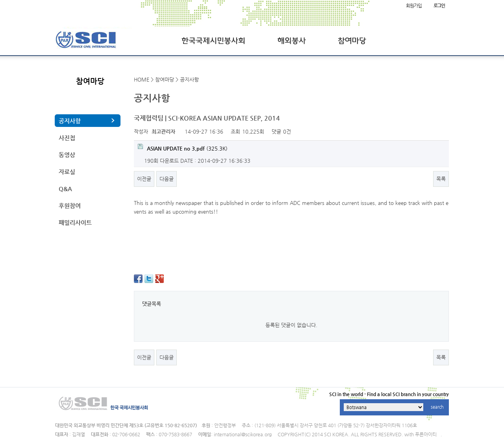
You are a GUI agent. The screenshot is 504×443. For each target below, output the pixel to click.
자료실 (67, 172)
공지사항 (70, 121)
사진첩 (67, 138)
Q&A (65, 189)
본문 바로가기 (0, 0)
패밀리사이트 (75, 222)
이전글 (144, 179)
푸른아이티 (426, 434)
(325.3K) (183, 148)
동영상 (67, 155)
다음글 (167, 179)
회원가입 (414, 6)
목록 (441, 179)
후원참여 (70, 206)
